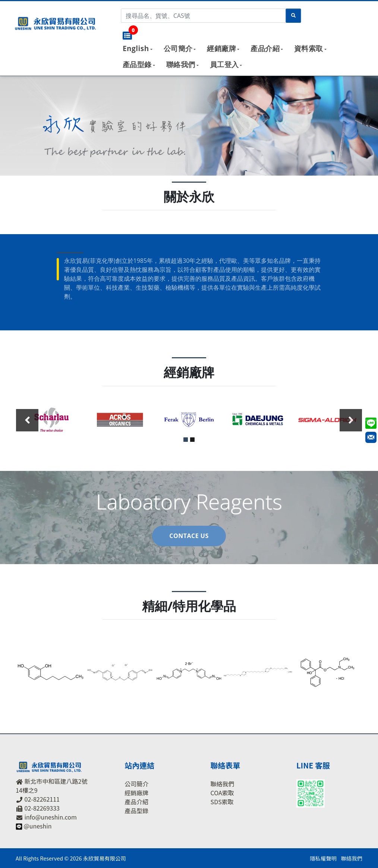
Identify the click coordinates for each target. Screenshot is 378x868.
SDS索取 (222, 801)
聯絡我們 (181, 65)
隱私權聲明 (323, 858)
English (136, 48)
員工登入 (224, 65)
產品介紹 (265, 48)
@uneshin (38, 826)
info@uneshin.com (51, 817)
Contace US (189, 536)
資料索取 (309, 48)
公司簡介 (178, 48)
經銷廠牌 (221, 48)
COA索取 (222, 792)
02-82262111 (42, 799)
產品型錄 (137, 65)
